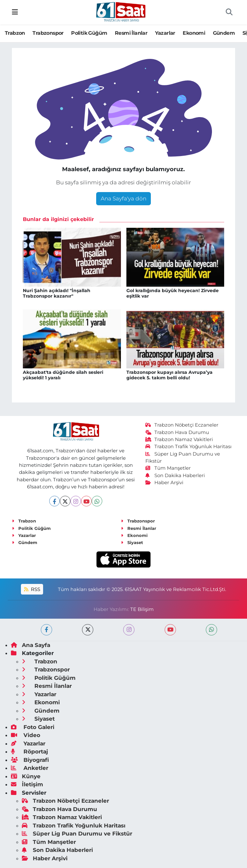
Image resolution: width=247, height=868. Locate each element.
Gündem (224, 33)
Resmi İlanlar (131, 33)
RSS (32, 589)
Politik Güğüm (89, 33)
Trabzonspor (48, 33)
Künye (26, 776)
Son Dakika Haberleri (175, 476)
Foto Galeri (33, 727)
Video (26, 735)
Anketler (30, 768)
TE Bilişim (142, 609)
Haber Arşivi (165, 483)
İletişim (27, 784)
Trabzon (15, 33)
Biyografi (30, 760)
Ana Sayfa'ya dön (123, 199)
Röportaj (29, 752)
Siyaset (132, 542)
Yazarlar (165, 33)
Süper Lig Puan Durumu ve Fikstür (77, 834)
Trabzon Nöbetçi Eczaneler (182, 425)
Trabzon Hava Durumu (177, 432)
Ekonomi (194, 33)
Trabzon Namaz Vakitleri (179, 439)
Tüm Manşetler (168, 468)
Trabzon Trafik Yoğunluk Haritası (189, 447)
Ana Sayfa (31, 645)
